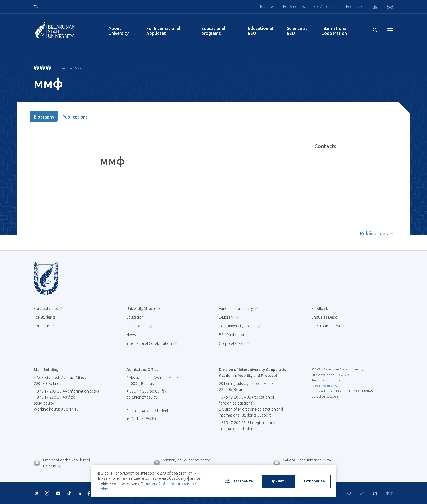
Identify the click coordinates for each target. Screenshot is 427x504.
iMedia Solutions (324, 386)
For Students (294, 7)
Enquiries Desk (324, 317)
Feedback (354, 7)
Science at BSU (297, 31)
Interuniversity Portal (239, 326)
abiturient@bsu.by (142, 397)
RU (349, 493)
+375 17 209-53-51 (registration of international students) (248, 426)
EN (375, 493)
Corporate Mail (234, 343)
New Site (343, 375)
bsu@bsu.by (44, 403)
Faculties (267, 7)
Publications (75, 117)
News (131, 335)
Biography (44, 117)
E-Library (228, 317)
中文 (389, 493)
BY (362, 493)
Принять (278, 481)
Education (135, 317)
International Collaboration (151, 343)
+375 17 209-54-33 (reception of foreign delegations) (247, 400)
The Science (138, 326)
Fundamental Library (238, 309)
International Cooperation (335, 31)
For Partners (44, 326)
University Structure (143, 309)
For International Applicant (163, 31)
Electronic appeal (326, 326)
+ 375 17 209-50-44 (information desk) (66, 391)
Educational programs (213, 31)
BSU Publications (233, 335)
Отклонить (314, 481)
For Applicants (326, 7)
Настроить (238, 481)
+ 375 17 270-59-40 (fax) (54, 397)
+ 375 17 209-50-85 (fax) (147, 391)
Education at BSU (261, 31)
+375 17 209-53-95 (143, 418)
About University (118, 31)
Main (63, 68)
